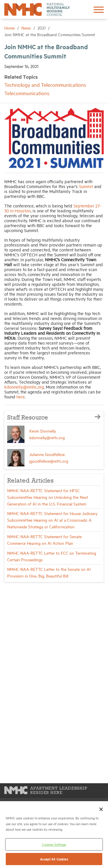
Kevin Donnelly (43, 431)
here (21, 397)
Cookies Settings (54, 844)
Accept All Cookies (54, 859)
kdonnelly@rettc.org (47, 437)
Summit (86, 186)
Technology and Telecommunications (45, 85)
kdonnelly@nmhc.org (24, 387)
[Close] (101, 809)
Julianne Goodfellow (47, 454)
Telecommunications (27, 93)
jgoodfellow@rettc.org (49, 461)
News (27, 28)
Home (10, 28)
